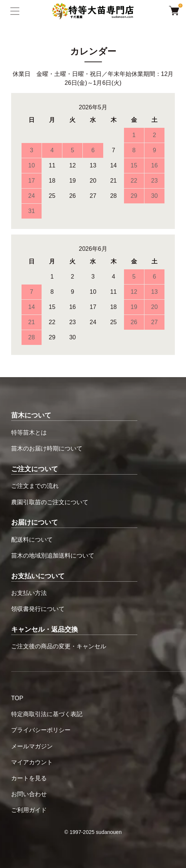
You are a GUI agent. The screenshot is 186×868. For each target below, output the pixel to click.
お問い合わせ (29, 794)
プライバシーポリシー (41, 730)
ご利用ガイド (29, 810)
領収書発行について (38, 609)
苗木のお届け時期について (47, 448)
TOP (17, 698)
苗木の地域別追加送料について (53, 556)
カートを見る (29, 778)
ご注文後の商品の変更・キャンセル (59, 646)
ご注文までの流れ (35, 486)
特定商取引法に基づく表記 (47, 714)
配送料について (32, 540)
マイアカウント (32, 762)
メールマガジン (32, 746)
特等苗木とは (29, 433)
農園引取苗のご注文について (50, 502)
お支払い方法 (29, 593)
